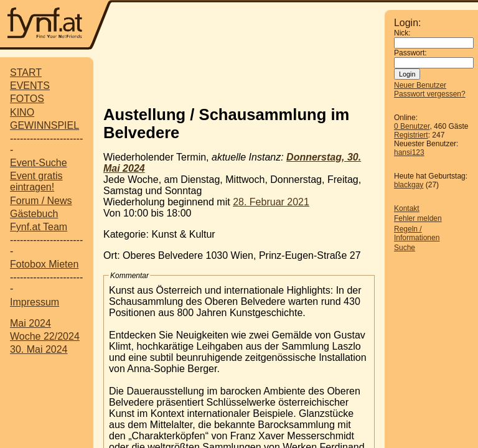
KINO (22, 112)
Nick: (402, 33)
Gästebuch (34, 214)
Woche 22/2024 (45, 336)
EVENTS (30, 86)
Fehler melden (418, 218)
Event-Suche (39, 163)
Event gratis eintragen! (36, 181)
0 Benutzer (412, 126)
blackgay (409, 185)
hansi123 (409, 152)
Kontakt (407, 208)
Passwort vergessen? (430, 94)
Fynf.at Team (39, 227)
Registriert (411, 135)
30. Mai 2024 (39, 349)
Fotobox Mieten (44, 264)
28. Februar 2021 (271, 202)
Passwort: (410, 53)
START (26, 72)
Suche (405, 248)
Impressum (35, 302)
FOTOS (27, 99)
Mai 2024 (30, 323)
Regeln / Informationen (417, 233)
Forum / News (41, 201)
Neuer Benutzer (420, 85)
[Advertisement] (249, 77)
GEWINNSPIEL (45, 125)
